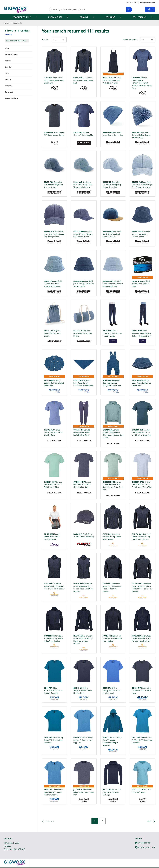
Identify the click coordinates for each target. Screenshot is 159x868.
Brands (87, 17)
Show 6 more (11, 141)
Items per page (130, 39)
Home (6, 23)
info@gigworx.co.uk (147, 2)
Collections (143, 17)
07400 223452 (132, 2)
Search (128, 9)
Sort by (45, 39)
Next (151, 821)
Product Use (58, 17)
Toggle (28, 86)
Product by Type (25, 17)
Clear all (9, 34)
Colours (113, 17)
